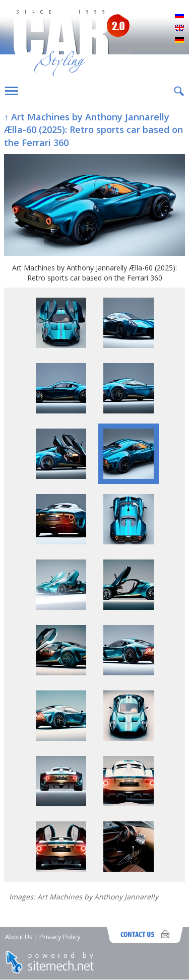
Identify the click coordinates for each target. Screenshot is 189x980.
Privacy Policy (60, 937)
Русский (179, 16)
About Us (19, 937)
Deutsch (179, 40)
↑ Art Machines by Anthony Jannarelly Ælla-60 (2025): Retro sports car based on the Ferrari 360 (93, 129)
